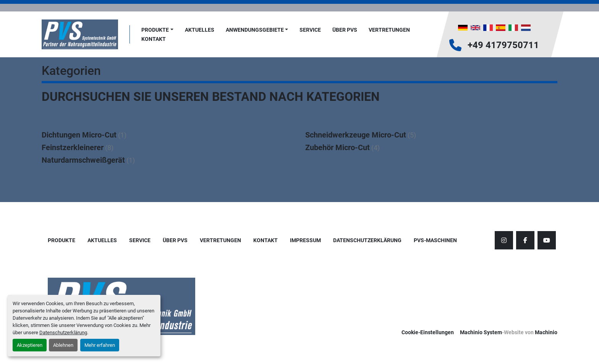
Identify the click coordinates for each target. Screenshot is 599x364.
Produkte (155, 30)
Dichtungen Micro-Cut (79, 135)
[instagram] (504, 240)
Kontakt (154, 39)
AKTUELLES (200, 30)
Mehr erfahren (100, 345)
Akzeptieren (30, 345)
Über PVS (345, 30)
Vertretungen (389, 30)
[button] (157, 30)
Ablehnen (63, 345)
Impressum (305, 240)
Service (310, 30)
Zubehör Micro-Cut (338, 147)
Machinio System (481, 332)
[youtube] (547, 240)
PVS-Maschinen (435, 240)
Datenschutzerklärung (63, 332)
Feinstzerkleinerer (73, 147)
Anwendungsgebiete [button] (255, 30)
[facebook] (525, 240)
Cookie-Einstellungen (428, 332)
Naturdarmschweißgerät (83, 160)
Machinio (546, 332)
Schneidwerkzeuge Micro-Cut (356, 135)
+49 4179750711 (503, 45)
